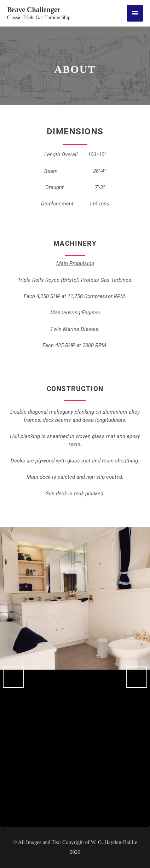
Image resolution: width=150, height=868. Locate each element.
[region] (75, 677)
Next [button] (137, 677)
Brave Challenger (34, 10)
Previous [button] (13, 677)
